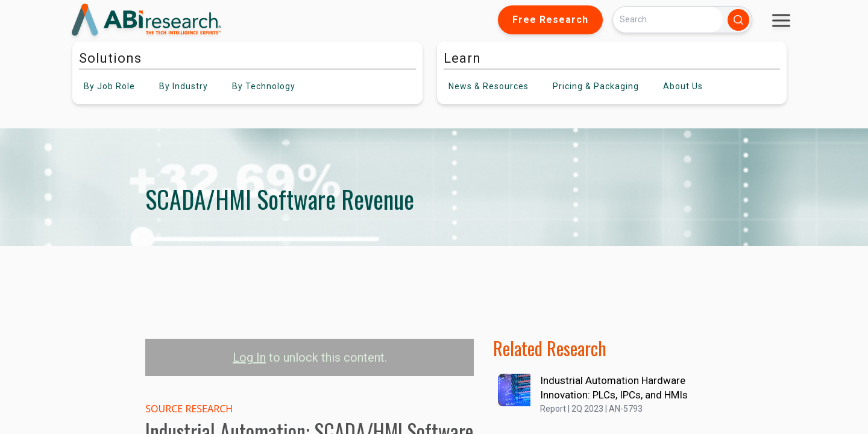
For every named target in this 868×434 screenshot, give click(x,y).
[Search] (668, 20)
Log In (249, 357)
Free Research (550, 20)
